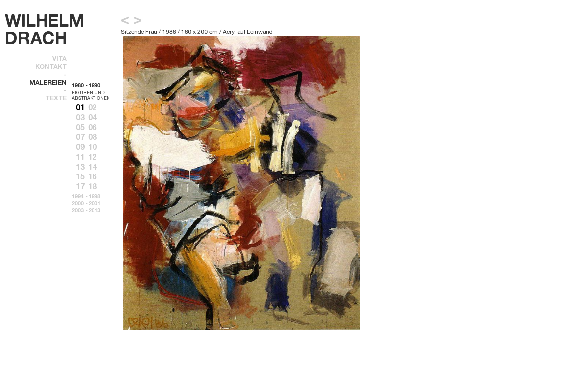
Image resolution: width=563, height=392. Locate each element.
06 (93, 127)
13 (80, 167)
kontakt (51, 66)
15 (80, 176)
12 (93, 157)
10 (93, 147)
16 (93, 176)
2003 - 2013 (86, 210)
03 (80, 117)
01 (80, 107)
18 (93, 186)
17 (80, 186)
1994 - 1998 (86, 196)
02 (93, 107)
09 (80, 147)
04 (93, 117)
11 (80, 157)
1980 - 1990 (86, 85)
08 (93, 137)
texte (56, 98)
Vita (60, 58)
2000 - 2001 (86, 203)
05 (80, 127)
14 (93, 167)
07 (80, 137)
